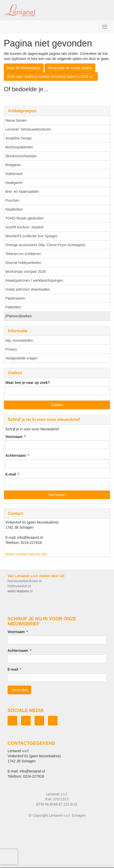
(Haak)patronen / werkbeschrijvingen (34, 280)
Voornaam (14, 437)
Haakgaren (14, 183)
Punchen (12, 200)
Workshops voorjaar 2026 (25, 272)
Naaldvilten (14, 209)
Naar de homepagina (24, 68)
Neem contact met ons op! (26, 554)
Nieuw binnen (16, 120)
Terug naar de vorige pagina (70, 68)
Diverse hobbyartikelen (23, 263)
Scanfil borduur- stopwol (24, 227)
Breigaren (13, 165)
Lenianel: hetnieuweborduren (28, 129)
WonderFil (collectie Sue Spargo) (31, 236)
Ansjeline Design (18, 138)
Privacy (11, 349)
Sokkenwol (14, 174)
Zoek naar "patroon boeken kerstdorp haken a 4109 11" (51, 76)
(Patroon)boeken (18, 316)
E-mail (11, 474)
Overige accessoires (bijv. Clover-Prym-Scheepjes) (45, 245)
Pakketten (13, 307)
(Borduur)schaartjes (21, 156)
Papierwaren (15, 298)
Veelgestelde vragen (21, 358)
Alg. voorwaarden (19, 340)
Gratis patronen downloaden (28, 289)
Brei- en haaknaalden (22, 192)
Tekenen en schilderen (23, 254)
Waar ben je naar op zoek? (28, 383)
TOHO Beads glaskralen (24, 218)
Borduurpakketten (19, 147)
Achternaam (16, 455)
